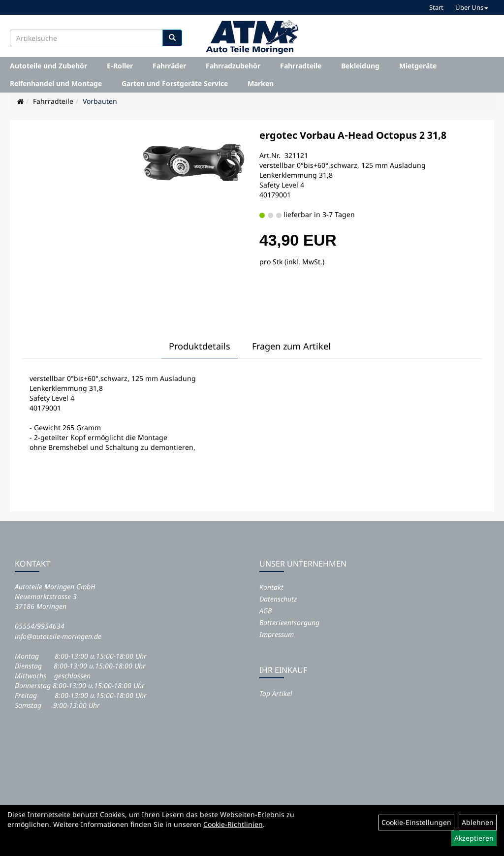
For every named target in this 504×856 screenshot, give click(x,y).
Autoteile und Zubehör (48, 66)
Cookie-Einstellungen (416, 822)
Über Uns (472, 7)
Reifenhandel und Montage (56, 83)
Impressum (277, 634)
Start (436, 7)
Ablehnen (478, 822)
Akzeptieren (474, 838)
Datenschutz (278, 599)
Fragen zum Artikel (291, 346)
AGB (266, 611)
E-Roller (120, 66)
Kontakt (271, 587)
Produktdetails (200, 346)
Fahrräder (169, 66)
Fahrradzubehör (233, 66)
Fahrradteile (301, 66)
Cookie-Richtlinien (233, 824)
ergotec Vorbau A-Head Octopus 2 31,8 (353, 135)
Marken (261, 83)
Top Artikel (276, 693)
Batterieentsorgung (289, 622)
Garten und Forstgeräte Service (175, 83)
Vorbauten (100, 101)
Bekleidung (360, 66)
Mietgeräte (418, 66)
